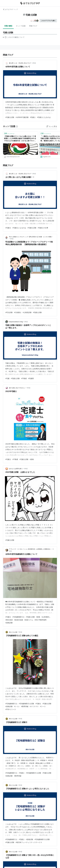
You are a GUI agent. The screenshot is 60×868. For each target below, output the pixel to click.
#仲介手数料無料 (41, 620)
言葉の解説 (8, 26)
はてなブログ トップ (10, 9)
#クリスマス (34, 706)
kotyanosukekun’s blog (16, 322)
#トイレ (17, 706)
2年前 (34, 63)
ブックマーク (9, 133)
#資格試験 (9, 623)
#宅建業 (31, 378)
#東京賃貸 (9, 620)
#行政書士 (18, 312)
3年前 (12, 239)
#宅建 (7, 378)
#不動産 (24, 378)
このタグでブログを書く (48, 21)
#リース (43, 706)
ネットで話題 (21, 26)
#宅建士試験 (10, 117)
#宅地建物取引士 (18, 617)
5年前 (20, 632)
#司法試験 (9, 312)
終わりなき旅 (13, 632)
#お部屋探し (46, 617)
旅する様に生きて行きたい (17, 388)
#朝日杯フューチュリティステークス (29, 842)
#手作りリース (11, 709)
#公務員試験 (27, 312)
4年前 (29, 388)
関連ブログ (33, 26)
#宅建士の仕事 (43, 228)
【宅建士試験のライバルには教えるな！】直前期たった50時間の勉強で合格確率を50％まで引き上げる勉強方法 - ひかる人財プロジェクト (20, 139)
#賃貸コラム (29, 620)
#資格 (32, 459)
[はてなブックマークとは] (17, 126)
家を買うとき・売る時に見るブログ (20, 63)
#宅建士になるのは (44, 117)
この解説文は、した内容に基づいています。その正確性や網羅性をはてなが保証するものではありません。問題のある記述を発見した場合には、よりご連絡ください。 (14, 38)
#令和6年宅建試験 (22, 117)
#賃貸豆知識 (18, 620)
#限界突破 (25, 706)
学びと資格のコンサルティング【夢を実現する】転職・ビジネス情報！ (31, 237)
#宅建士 (33, 117)
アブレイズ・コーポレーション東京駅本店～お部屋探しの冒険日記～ (30, 549)
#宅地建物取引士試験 (26, 704)
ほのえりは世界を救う (16, 469)
